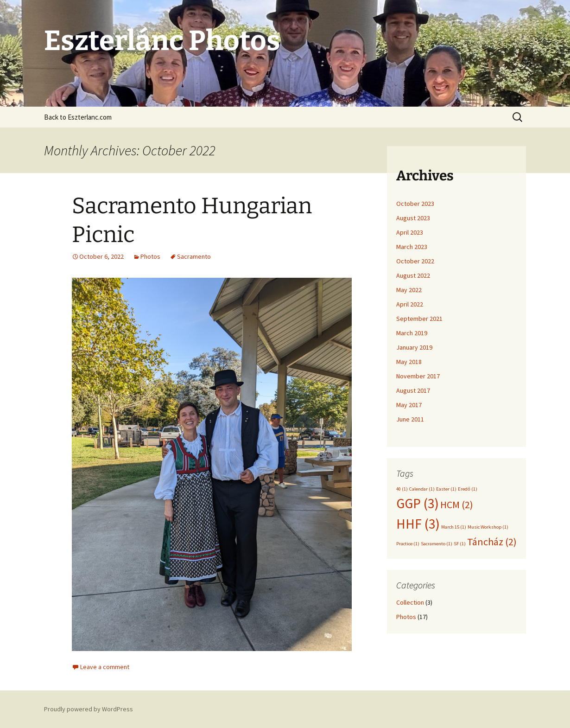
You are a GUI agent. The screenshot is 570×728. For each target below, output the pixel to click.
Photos (150, 256)
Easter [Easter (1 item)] (446, 489)
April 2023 (410, 232)
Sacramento (194, 256)
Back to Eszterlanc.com (78, 117)
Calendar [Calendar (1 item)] (422, 489)
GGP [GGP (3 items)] (418, 503)
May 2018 (409, 362)
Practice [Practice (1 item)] (408, 544)
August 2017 (413, 390)
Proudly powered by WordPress (89, 709)
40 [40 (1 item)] (402, 489)
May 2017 (409, 405)
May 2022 (409, 290)
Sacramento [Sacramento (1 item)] (437, 544)
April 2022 (410, 304)
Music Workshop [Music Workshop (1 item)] (488, 527)
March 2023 (412, 247)
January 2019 (414, 347)
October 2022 (415, 261)
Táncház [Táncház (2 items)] (492, 542)
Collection (410, 602)
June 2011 (410, 419)
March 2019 (412, 333)
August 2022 (413, 275)
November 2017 (418, 376)
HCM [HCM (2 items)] (457, 504)
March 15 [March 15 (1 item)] (454, 527)
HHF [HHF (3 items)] (418, 524)
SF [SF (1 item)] (460, 544)
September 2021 (419, 319)
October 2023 (415, 204)
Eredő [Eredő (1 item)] (468, 489)
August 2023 (413, 218)
